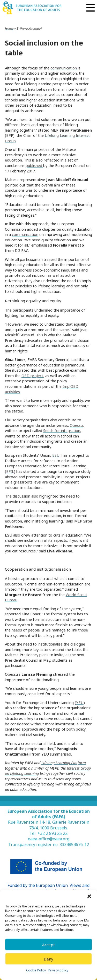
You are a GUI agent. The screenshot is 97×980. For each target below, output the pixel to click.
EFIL (10, 471)
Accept (48, 945)
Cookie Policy (36, 970)
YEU (80, 702)
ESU (56, 455)
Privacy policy (58, 970)
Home (9, 28)
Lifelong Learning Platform (64, 763)
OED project (32, 376)
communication (64, 68)
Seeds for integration (62, 430)
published (34, 165)
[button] (89, 896)
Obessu (76, 425)
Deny (48, 959)
